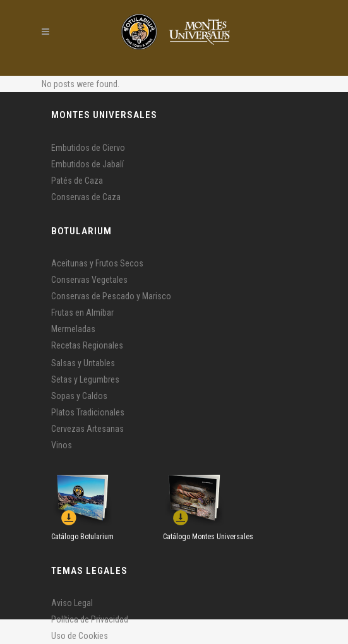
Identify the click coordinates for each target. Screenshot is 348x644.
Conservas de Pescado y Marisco (111, 296)
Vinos (62, 445)
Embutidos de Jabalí (87, 164)
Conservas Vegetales (89, 280)
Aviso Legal (72, 603)
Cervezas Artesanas (87, 429)
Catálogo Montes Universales (208, 537)
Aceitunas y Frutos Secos (97, 263)
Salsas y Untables (83, 363)
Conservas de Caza (86, 197)
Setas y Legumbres (85, 379)
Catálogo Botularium (82, 537)
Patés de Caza (77, 181)
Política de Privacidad (90, 619)
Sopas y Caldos (79, 396)
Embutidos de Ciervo (88, 148)
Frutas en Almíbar (82, 313)
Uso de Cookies (80, 636)
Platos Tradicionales (88, 412)
